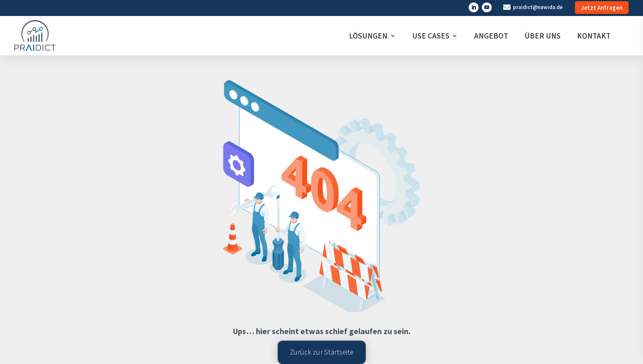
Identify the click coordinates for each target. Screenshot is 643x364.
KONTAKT (594, 36)
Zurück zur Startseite (322, 352)
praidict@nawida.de (538, 7)
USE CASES (431, 36)
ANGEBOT (491, 36)
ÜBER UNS (543, 36)
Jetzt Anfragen (602, 8)
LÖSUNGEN (368, 36)
